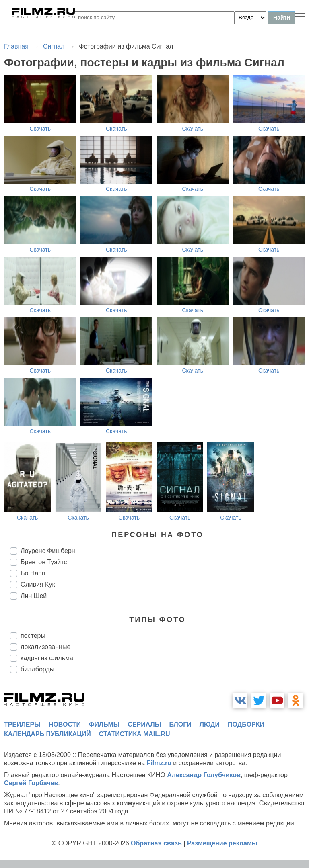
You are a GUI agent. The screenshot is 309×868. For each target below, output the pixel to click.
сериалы (144, 724)
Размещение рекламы (222, 843)
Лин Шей (34, 596)
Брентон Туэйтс (44, 562)
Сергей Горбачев (31, 783)
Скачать (40, 129)
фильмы (104, 724)
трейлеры (22, 724)
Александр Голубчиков (204, 775)
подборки (246, 724)
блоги (180, 724)
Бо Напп (33, 573)
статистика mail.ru (135, 734)
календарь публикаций (47, 734)
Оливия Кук (38, 584)
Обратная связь (156, 843)
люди (210, 724)
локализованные (45, 647)
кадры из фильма (47, 658)
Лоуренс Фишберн (48, 551)
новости (65, 724)
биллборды (37, 669)
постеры (33, 636)
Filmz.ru (159, 763)
